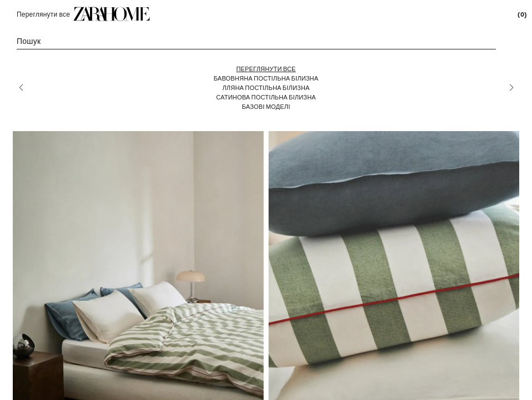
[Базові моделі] (266, 106)
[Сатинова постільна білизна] (266, 97)
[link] (112, 14)
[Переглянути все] (266, 69)
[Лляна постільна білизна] (266, 87)
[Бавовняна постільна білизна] (266, 78)
